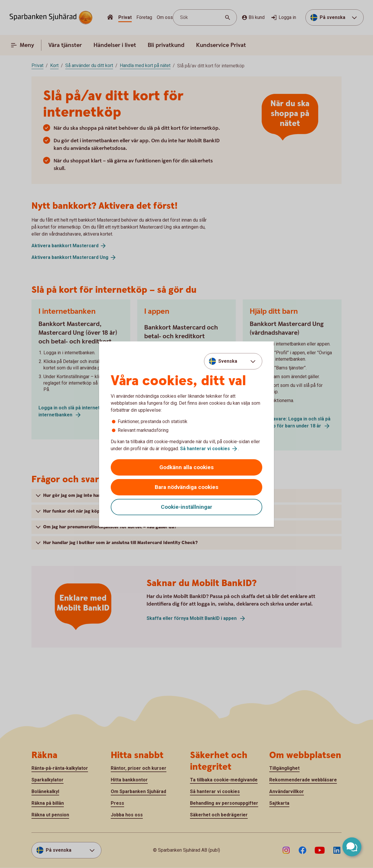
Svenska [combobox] (228, 361)
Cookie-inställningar (186, 507)
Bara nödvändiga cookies (186, 487)
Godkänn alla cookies (186, 467)
